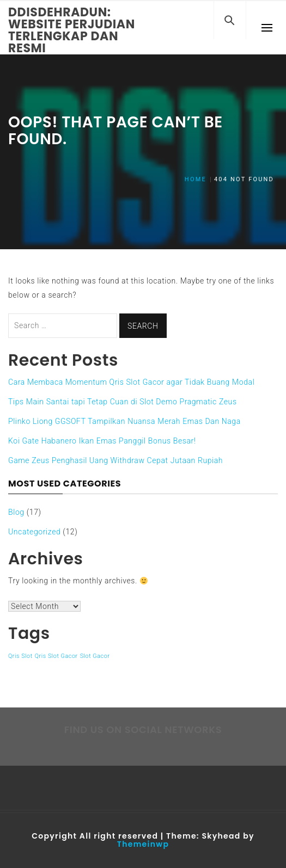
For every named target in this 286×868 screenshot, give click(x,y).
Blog (16, 512)
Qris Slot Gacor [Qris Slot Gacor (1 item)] (56, 656)
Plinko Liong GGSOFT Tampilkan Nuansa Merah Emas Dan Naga (124, 421)
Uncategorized (34, 532)
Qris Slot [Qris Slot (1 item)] (20, 656)
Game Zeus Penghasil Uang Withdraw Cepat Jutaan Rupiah (115, 460)
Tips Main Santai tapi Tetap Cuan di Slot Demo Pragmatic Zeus (123, 402)
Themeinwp (143, 844)
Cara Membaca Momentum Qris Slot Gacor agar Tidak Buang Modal (131, 382)
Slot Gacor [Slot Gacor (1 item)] (95, 656)
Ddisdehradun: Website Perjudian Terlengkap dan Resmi (72, 30)
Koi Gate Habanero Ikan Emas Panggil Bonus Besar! (102, 441)
